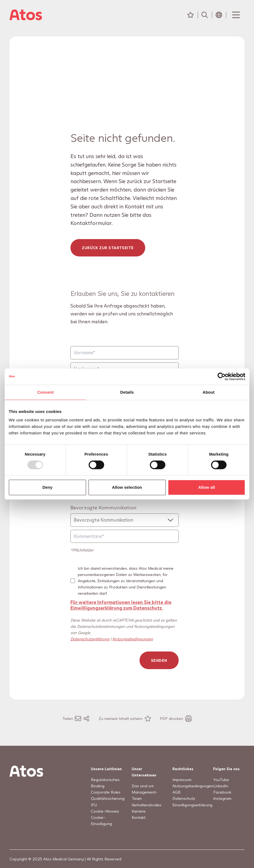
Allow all (207, 487)
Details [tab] (127, 392)
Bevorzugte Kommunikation (103, 507)
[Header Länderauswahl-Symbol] (219, 15)
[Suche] (205, 15)
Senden (159, 660)
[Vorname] (125, 353)
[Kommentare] (125, 536)
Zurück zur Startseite (108, 248)
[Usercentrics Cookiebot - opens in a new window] (222, 377)
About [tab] (209, 392)
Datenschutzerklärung (90, 639)
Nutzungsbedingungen (133, 639)
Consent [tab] (46, 392)
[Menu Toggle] (236, 15)
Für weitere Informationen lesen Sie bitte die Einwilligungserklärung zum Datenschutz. (121, 605)
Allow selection (127, 487)
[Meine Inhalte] (191, 15)
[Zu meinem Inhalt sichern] (125, 719)
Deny (47, 487)
